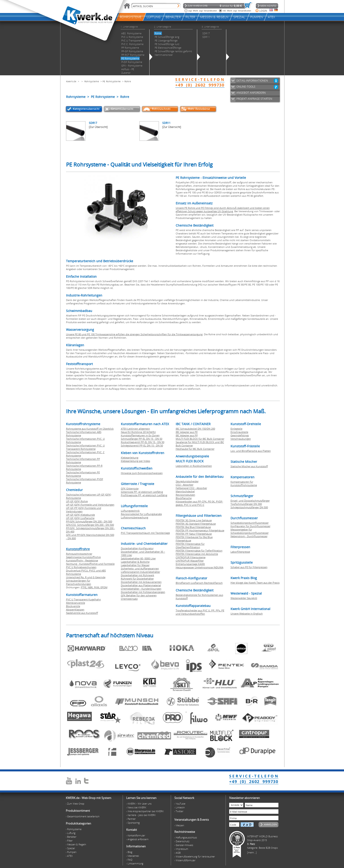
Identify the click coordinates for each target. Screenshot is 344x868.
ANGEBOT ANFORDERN (251, 93)
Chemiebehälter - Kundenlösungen (141, 589)
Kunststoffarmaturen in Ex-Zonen (140, 435)
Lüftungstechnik (130, 511)
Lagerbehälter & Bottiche (135, 562)
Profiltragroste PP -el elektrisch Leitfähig (144, 495)
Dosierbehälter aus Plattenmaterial (141, 585)
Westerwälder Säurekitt (244, 598)
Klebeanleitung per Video (136, 461)
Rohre (128, 81)
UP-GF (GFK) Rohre (77, 501)
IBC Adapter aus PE (187, 432)
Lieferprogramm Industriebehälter (140, 572)
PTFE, (84, 587)
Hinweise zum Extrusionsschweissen (142, 473)
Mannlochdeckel (185, 491)
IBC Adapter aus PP (187, 435)
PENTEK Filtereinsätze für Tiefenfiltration (199, 551)
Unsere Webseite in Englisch (247, 614)
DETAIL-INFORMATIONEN (252, 81)
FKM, (97, 587)
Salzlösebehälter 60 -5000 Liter (138, 558)
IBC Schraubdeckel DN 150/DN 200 (195, 429)
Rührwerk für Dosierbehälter (137, 579)
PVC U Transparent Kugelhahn (83, 599)
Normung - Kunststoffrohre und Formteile (90, 564)
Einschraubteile (239, 432)
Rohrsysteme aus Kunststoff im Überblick (90, 429)
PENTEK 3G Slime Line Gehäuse (194, 520)
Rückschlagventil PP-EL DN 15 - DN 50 (143, 442)
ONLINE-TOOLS (246, 87)
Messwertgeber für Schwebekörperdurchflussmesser (250, 531)
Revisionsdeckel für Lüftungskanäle (141, 514)
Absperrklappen (75, 609)
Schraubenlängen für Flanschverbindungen (79, 582)
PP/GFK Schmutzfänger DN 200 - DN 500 (89, 521)
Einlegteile (236, 429)
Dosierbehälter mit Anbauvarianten (141, 582)
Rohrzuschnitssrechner (79, 554)
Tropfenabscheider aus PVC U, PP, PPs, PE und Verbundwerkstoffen (200, 612)
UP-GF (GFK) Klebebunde (80, 515)
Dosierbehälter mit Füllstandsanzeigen (143, 592)
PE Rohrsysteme (112, 81)
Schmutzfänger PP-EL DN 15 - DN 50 (142, 439)
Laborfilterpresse (240, 552)
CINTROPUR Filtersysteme (191, 557)
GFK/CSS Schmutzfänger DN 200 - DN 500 (90, 525)
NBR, (91, 587)
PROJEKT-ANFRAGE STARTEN (254, 99)
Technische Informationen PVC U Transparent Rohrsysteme (85, 447)
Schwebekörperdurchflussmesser (250, 523)
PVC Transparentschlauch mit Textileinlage (145, 533)
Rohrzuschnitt (161, 109)
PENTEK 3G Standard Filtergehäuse (196, 524)
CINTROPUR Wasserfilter (190, 561)
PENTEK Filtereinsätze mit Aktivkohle (197, 554)
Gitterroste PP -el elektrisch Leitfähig (142, 492)
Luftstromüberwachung (135, 517)
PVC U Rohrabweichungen (81, 567)
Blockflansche (184, 498)
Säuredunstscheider (187, 481)
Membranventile (76, 603)
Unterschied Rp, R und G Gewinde (86, 577)
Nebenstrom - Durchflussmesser (249, 536)
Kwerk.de (71, 81)
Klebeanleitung (130, 458)
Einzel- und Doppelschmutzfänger (250, 501)
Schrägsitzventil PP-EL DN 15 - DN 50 (142, 445)
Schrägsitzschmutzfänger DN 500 (249, 507)
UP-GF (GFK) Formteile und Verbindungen (90, 505)
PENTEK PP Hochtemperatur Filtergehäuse (200, 530)
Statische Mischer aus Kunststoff (249, 466)
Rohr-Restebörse (199, 109)
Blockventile (73, 606)
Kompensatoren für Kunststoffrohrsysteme (244, 483)
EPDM (104, 587)
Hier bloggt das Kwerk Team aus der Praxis (255, 583)
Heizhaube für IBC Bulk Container (195, 449)
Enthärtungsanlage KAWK (190, 564)
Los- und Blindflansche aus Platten (251, 451)
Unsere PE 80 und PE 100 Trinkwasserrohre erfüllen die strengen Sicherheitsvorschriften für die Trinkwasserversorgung (134, 334)
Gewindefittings (240, 435)
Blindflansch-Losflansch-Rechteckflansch (199, 583)
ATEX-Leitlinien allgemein (135, 429)
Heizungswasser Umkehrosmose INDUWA (200, 567)
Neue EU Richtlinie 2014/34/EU (138, 432)
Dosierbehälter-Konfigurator (137, 548)
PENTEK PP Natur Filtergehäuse (194, 534)
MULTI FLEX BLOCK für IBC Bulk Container (200, 439)
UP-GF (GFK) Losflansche (80, 518)
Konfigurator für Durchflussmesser (250, 526)
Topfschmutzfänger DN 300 (246, 504)
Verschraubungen (241, 439)
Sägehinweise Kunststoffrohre (83, 557)
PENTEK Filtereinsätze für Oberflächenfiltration (190, 545)
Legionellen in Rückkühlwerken (194, 466)
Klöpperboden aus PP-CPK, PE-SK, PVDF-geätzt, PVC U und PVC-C (199, 503)
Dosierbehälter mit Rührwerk (138, 575)
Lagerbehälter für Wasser (135, 565)
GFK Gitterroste (130, 488)
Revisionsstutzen (185, 495)
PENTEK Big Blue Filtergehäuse (193, 527)
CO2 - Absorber (185, 485)
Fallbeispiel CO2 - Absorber (191, 488)
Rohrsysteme (92, 81)
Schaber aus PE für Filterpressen (249, 567)
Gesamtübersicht (122, 109)
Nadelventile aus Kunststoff (82, 613)
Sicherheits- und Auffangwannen (140, 568)
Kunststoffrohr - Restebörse (82, 560)
